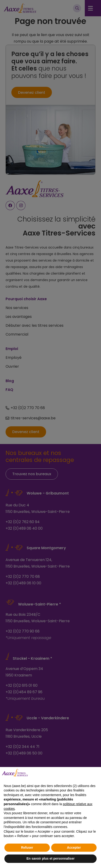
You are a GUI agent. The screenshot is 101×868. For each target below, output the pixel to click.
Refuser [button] (27, 848)
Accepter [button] (74, 848)
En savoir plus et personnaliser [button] (50, 858)
